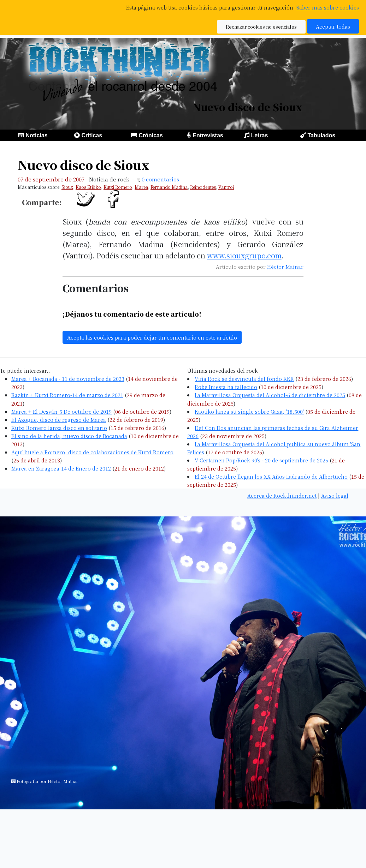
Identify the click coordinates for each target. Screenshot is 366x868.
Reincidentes (203, 187)
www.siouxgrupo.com (244, 255)
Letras (259, 135)
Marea (141, 187)
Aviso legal (335, 495)
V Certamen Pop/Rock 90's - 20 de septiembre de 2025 (261, 460)
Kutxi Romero (118, 187)
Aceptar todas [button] (333, 26)
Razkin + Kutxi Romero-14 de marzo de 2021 (67, 395)
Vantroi (226, 187)
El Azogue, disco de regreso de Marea (59, 420)
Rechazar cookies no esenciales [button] (261, 27)
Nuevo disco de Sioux (83, 165)
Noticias (36, 135)
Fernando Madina (169, 187)
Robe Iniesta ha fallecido (226, 387)
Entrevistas (208, 135)
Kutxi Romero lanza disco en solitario (59, 428)
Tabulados (321, 135)
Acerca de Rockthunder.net (282, 495)
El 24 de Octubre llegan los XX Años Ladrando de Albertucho (271, 476)
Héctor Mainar (285, 267)
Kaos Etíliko (88, 187)
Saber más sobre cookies (328, 7)
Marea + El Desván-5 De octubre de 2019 (61, 411)
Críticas (92, 135)
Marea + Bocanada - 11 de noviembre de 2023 (68, 379)
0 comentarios (160, 179)
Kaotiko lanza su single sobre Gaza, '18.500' (249, 411)
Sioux (67, 187)
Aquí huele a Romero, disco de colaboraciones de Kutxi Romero (92, 452)
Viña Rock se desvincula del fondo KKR (244, 379)
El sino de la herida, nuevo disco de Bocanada (69, 436)
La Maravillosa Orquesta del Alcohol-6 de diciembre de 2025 (270, 395)
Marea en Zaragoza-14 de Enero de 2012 (61, 468)
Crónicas (150, 135)
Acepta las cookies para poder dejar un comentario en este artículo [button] (152, 337)
